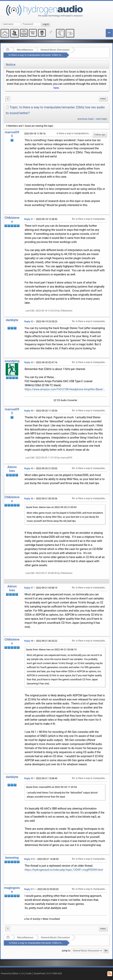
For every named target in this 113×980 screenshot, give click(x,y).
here (56, 88)
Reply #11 (29, 889)
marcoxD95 (12, 134)
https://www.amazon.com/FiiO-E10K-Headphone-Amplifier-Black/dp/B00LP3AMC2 (65, 389)
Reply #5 (29, 468)
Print (103, 99)
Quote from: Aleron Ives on (51, 507)
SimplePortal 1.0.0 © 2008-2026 (48, 974)
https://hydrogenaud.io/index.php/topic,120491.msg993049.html (64, 870)
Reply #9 (29, 778)
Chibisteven (12, 220)
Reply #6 (29, 499)
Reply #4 (29, 411)
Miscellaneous (25, 50)
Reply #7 (29, 588)
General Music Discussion (55, 50)
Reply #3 (29, 362)
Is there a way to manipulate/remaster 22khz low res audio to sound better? (51, 55)
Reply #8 (29, 641)
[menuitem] (103, 99)
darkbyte (12, 320)
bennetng (12, 858)
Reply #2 (29, 322)
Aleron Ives (12, 469)
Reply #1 (29, 219)
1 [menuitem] (8, 99)
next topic (102, 119)
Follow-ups (100, 135)
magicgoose (12, 890)
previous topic (86, 119)
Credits (29, 974)
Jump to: (66, 951)
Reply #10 (29, 859)
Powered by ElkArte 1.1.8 (12, 974)
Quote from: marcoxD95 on (51, 787)
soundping (12, 361)
